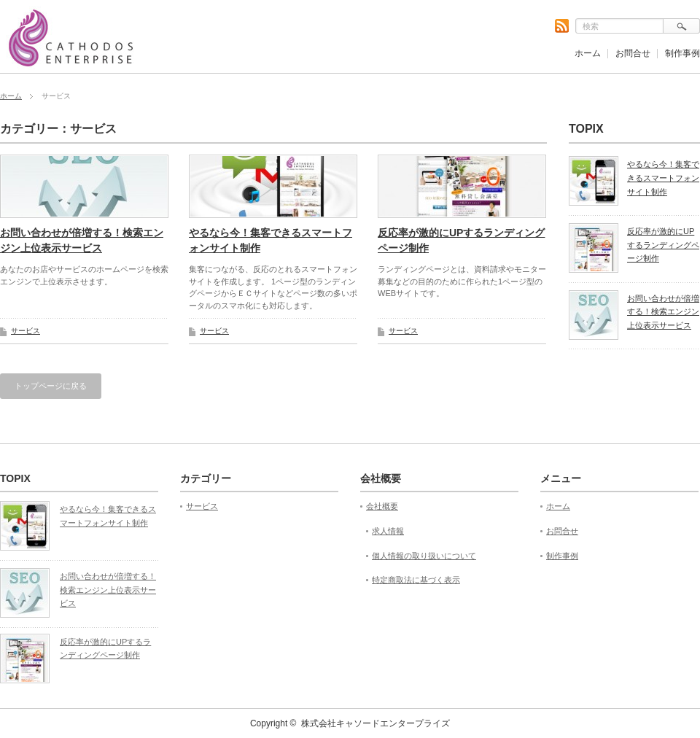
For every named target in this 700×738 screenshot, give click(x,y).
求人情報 (388, 531)
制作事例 (682, 53)
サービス (26, 331)
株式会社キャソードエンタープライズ (376, 723)
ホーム (588, 53)
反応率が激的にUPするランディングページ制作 (461, 240)
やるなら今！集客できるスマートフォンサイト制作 (271, 240)
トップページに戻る (51, 386)
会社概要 (382, 506)
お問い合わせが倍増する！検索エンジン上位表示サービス (82, 240)
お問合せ (633, 53)
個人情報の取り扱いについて (424, 556)
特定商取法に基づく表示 (416, 580)
